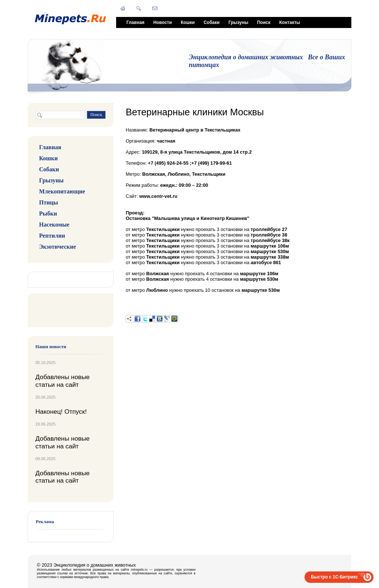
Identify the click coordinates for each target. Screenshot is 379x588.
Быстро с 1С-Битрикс (334, 577)
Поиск (264, 22)
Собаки (211, 22)
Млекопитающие (62, 191)
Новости (163, 22)
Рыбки (48, 213)
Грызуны (239, 22)
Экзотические (58, 247)
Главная (135, 22)
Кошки (188, 22)
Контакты (290, 22)
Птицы (48, 202)
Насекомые (54, 225)
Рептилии (52, 236)
